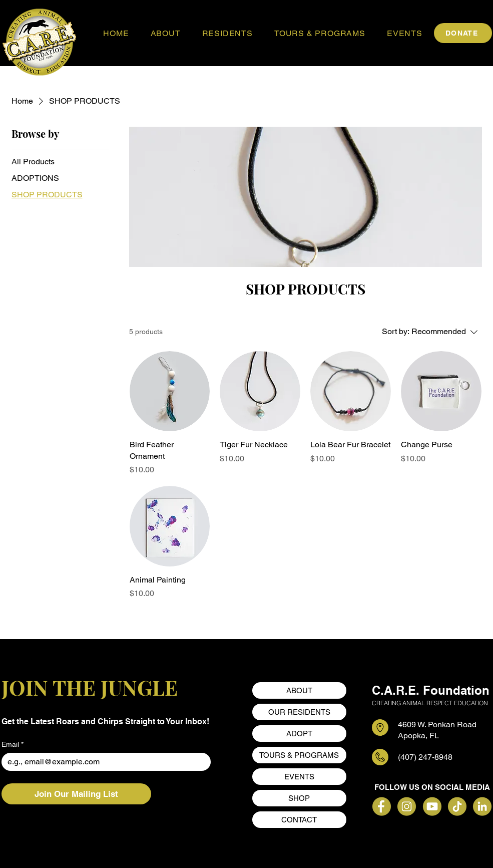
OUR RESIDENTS (299, 712)
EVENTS (299, 777)
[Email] (103, 762)
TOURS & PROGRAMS (299, 755)
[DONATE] (463, 33)
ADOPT (299, 734)
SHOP (299, 798)
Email (13, 745)
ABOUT (299, 690)
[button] (165, 33)
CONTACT (299, 820)
